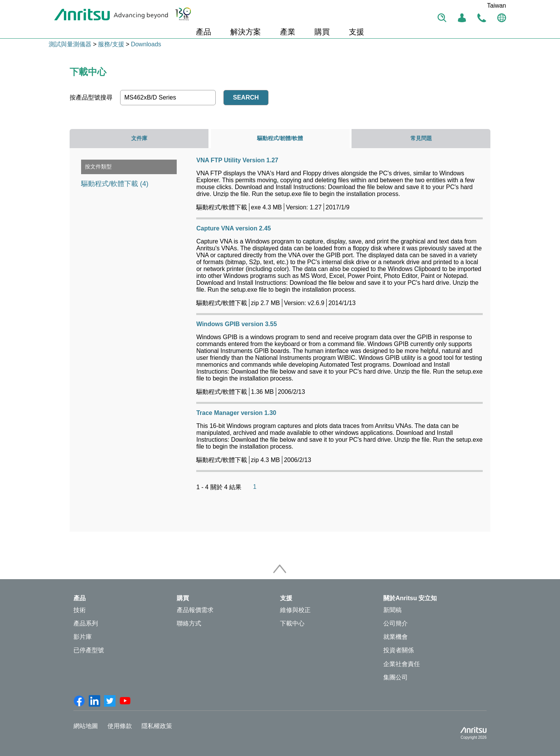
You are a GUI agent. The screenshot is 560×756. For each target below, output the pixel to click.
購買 (322, 32)
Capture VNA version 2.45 (234, 228)
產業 (288, 32)
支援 (357, 32)
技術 (80, 610)
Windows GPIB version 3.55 (237, 324)
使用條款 (120, 726)
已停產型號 (89, 650)
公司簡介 (396, 623)
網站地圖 (86, 726)
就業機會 (396, 637)
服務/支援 (111, 44)
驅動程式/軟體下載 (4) (115, 184)
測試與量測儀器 (70, 44)
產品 (203, 32)
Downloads (146, 44)
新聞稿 (392, 610)
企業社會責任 (402, 664)
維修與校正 (295, 610)
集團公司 (396, 677)
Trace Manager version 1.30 (236, 413)
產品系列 (86, 623)
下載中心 (292, 623)
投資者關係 (399, 650)
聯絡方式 (189, 623)
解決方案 (246, 32)
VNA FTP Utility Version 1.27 (237, 160)
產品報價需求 (195, 610)
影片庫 (83, 637)
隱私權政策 (157, 726)
